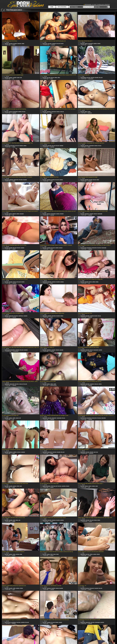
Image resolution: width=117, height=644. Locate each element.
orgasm (60, 622)
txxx (13, 79)
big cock (58, 43)
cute (19, 520)
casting (95, 554)
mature (93, 486)
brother (48, 384)
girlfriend (11, 180)
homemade (91, 43)
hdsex (51, 113)
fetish (18, 486)
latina (86, 112)
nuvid (51, 317)
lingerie (58, 112)
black (58, 554)
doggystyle (45, 43)
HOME (52, 7)
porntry (91, 521)
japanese (54, 282)
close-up (11, 112)
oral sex (19, 452)
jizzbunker (90, 113)
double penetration (47, 486)
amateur (11, 77)
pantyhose (21, 316)
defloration (45, 316)
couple (18, 77)
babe (17, 520)
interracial (7, 180)
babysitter (54, 418)
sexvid (52, 623)
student (57, 248)
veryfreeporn (16, 351)
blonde (98, 554)
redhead (14, 214)
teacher (23, 282)
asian (97, 486)
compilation (14, 622)
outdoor (11, 418)
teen (97, 452)
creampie (54, 43)
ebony (55, 554)
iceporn (90, 589)
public (55, 384)
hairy (21, 486)
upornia (14, 249)
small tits (6, 43)
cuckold (15, 77)
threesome (54, 112)
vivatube (14, 555)
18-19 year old (8, 146)
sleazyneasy (91, 79)
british (99, 520)
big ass (52, 77)
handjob (61, 146)
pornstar (11, 282)
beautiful (87, 180)
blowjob (21, 146)
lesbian (48, 554)
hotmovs (90, 181)
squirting (64, 486)
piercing (93, 77)
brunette (15, 43)
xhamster (53, 45)
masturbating (83, 77)
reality (14, 588)
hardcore (11, 452)
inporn (52, 521)
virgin (14, 520)
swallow (95, 43)
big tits (62, 43)
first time (11, 43)
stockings (49, 112)
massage (19, 43)
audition (15, 452)
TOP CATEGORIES (62, 7)
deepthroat (89, 248)
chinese (86, 486)
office (59, 77)
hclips (52, 181)
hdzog (52, 79)
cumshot (22, 248)
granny (17, 418)
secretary (53, 350)
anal (95, 452)
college (25, 146)
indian (23, 43)
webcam (18, 554)
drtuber (14, 45)
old (20, 418)
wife (21, 77)
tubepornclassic (53, 385)
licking (62, 316)
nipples (99, 43)
